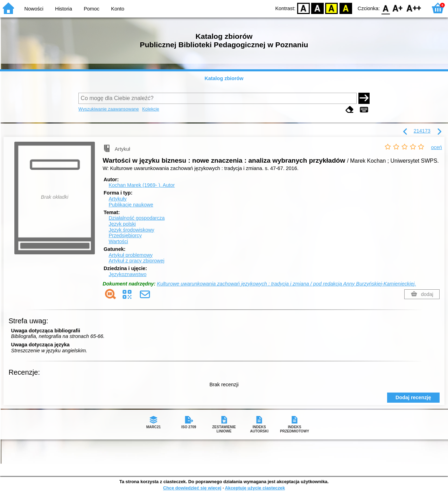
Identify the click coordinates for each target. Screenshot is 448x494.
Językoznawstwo (127, 274)
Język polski (122, 224)
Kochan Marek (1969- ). (142, 185)
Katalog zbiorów (224, 78)
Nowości (34, 9)
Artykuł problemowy (131, 255)
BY (346, 8)
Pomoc (92, 9)
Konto (118, 9)
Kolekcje (150, 109)
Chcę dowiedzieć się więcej (192, 488)
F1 (398, 8)
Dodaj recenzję (413, 397)
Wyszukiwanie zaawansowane (109, 109)
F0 (386, 8)
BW (317, 8)
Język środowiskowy (131, 230)
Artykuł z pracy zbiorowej (136, 261)
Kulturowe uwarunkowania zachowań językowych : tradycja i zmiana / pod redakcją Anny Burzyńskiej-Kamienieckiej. (286, 284)
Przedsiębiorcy (125, 235)
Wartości (118, 241)
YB (332, 8)
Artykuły (117, 199)
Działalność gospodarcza (136, 218)
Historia (64, 9)
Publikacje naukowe (131, 205)
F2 (414, 8)
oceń (437, 147)
